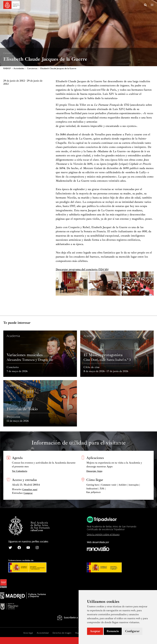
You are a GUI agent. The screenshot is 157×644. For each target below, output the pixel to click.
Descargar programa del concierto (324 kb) (82, 270)
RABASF (7, 69)
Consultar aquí (30, 489)
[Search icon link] (146, 5)
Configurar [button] (132, 631)
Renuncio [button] (113, 631)
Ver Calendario (20, 471)
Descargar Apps (94, 471)
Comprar (28, 493)
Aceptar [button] (95, 631)
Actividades (19, 69)
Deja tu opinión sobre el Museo (103, 534)
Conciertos (32, 69)
